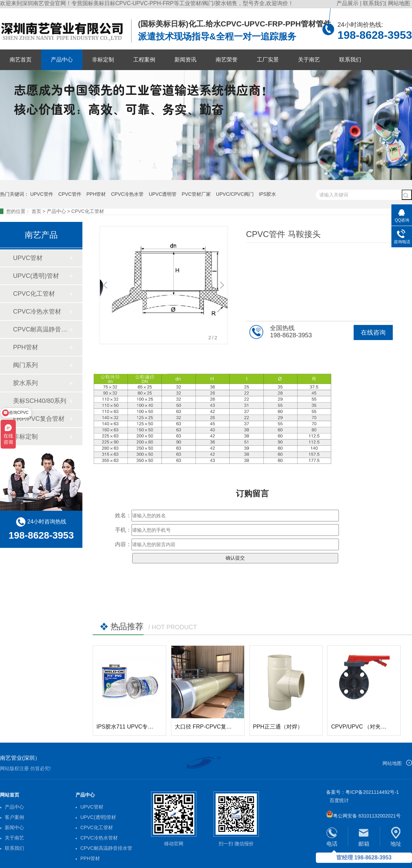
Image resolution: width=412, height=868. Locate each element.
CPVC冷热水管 (128, 194)
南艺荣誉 (227, 60)
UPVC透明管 (163, 194)
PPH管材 (96, 194)
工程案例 (144, 60)
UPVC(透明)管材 (36, 276)
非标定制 (103, 60)
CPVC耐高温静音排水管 (41, 329)
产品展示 (348, 3)
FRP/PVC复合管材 (39, 419)
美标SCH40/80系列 (40, 401)
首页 (36, 211)
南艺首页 (21, 60)
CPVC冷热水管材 (37, 312)
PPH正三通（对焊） (278, 727)
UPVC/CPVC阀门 (235, 194)
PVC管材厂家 (196, 194)
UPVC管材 (28, 258)
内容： (123, 544)
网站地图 (399, 3)
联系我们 (374, 3)
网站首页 (10, 795)
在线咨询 (373, 332)
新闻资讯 (185, 60)
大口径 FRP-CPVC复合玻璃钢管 (214, 727)
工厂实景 (268, 60)
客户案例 (14, 817)
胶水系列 (25, 383)
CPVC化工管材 (88, 211)
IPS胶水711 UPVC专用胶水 (130, 727)
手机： (123, 530)
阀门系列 (25, 365)
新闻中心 (14, 827)
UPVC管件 (42, 194)
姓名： (123, 515)
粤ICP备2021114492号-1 (372, 792)
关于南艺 (309, 60)
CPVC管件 (70, 194)
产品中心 (62, 60)
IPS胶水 (268, 194)
